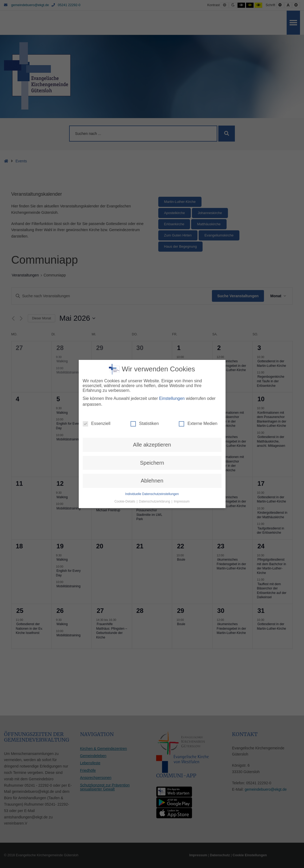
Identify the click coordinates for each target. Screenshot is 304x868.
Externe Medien (198, 330)
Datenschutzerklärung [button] (155, 408)
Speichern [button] (152, 369)
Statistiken (145, 330)
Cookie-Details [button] (125, 408)
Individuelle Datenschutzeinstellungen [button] (152, 401)
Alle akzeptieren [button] (152, 351)
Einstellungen (172, 305)
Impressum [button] (182, 408)
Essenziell (97, 330)
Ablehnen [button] (152, 387)
